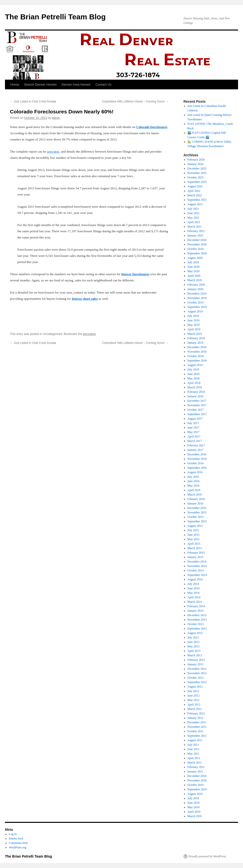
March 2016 (195, 495)
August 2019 (195, 311)
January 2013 (195, 664)
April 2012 (194, 704)
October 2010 (196, 785)
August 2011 (195, 740)
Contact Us (103, 84)
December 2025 (197, 168)
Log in (13, 834)
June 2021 (194, 213)
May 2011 (194, 754)
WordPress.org (18, 847)
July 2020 (193, 262)
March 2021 (195, 227)
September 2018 (197, 361)
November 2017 (197, 405)
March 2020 (195, 280)
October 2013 (196, 624)
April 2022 (194, 191)
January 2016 (195, 503)
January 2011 (195, 771)
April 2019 (194, 329)
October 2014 (196, 570)
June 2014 (194, 588)
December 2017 (197, 401)
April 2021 (194, 222)
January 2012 (195, 718)
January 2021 (195, 235)
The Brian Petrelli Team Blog (55, 17)
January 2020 (195, 289)
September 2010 (197, 789)
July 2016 (193, 477)
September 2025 (197, 182)
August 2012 (195, 687)
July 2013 (193, 637)
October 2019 (196, 302)
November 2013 (197, 620)
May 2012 (194, 700)
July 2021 (193, 209)
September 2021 (197, 200)
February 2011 (196, 767)
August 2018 (195, 365)
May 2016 (194, 486)
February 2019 (196, 338)
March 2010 (195, 816)
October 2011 (196, 731)
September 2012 (197, 682)
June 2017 (194, 428)
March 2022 (195, 195)
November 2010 (197, 780)
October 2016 (196, 463)
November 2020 (197, 244)
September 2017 (197, 414)
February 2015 (196, 553)
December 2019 (197, 294)
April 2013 (194, 651)
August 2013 (195, 633)
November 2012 (197, 673)
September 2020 (197, 253)
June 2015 (194, 535)
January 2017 (195, 450)
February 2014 (196, 606)
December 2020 (197, 240)
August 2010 (195, 794)
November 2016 (197, 459)
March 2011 (195, 763)
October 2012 (196, 678)
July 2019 (193, 316)
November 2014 (197, 566)
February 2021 (196, 231)
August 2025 (195, 186)
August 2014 (195, 579)
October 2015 (196, 517)
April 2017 (194, 436)
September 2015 (197, 521)
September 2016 (197, 468)
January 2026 (195, 164)
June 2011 (194, 749)
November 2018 (197, 352)
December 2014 (197, 562)
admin (56, 118)
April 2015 (194, 544)
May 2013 (194, 646)
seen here (53, 151)
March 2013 (195, 655)
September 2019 (197, 307)
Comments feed (18, 843)
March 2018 (195, 387)
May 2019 (194, 325)
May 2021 (194, 218)
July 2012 (193, 691)
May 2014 (194, 593)
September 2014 (197, 575)
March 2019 (195, 334)
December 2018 (197, 347)
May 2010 (194, 807)
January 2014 (195, 611)
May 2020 (194, 271)
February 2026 (196, 160)
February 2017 (196, 445)
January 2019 (195, 343)
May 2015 (194, 539)
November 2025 (197, 173)
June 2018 (194, 374)
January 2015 (195, 557)
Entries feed (16, 838)
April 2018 (194, 383)
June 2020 (194, 267)
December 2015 (197, 508)
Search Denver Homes (40, 84)
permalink (89, 334)
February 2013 (196, 660)
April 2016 (194, 490)
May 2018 (194, 378)
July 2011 (193, 745)
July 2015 (193, 530)
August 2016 (195, 472)
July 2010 (193, 798)
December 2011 (197, 722)
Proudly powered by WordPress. (208, 856)
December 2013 (197, 615)
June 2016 (194, 481)
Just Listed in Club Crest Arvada (33, 101)
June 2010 (194, 803)
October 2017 (196, 410)
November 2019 (197, 298)
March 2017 (195, 441)
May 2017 (194, 432)
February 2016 (196, 499)
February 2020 (196, 285)
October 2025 (196, 177)
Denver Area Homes (76, 84)
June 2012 (194, 696)
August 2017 (195, 419)
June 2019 (194, 320)
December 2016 (197, 454)
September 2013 (197, 629)
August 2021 (195, 204)
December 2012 (197, 669)
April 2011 (194, 758)
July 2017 (193, 423)
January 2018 (195, 396)
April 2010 (194, 812)
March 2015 (195, 548)
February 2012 (196, 713)
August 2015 (195, 526)
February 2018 (196, 392)
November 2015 (197, 512)
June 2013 (194, 642)
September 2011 (197, 736)
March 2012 (195, 709)
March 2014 (195, 602)
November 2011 (197, 727)
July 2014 (193, 584)
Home (15, 84)
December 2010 (197, 776)
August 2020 (195, 258)
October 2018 (196, 356)
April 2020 (194, 276)
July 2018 (193, 369)
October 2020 (196, 249)
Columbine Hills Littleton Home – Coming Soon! (135, 101)
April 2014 (194, 597)
